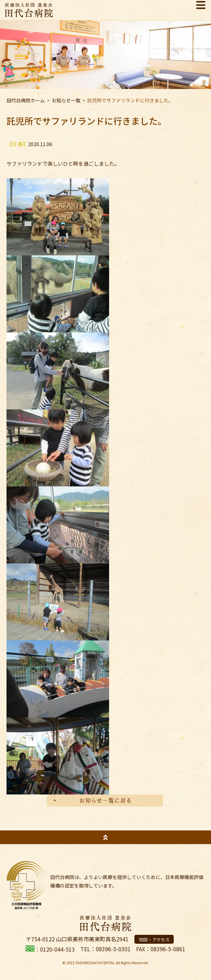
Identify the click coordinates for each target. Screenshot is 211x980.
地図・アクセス (154, 939)
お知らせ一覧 (66, 100)
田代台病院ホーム (26, 100)
